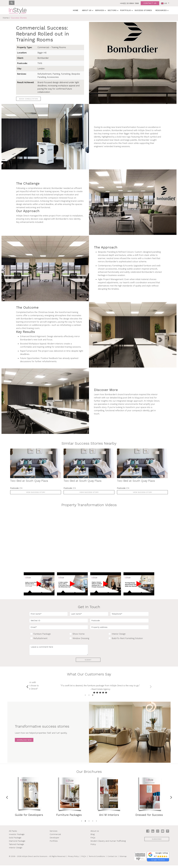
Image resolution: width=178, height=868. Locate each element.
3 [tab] (93, 698)
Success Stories (143, 10)
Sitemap (123, 859)
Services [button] (100, 10)
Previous (91, 203)
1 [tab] (85, 698)
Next (174, 203)
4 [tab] (93, 824)
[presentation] (109, 649)
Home (76, 10)
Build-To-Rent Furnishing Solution (127, 638)
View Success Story (36, 492)
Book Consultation (28, 99)
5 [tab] (96, 824)
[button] (158, 857)
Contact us (150, 3)
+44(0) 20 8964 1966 (129, 3)
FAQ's (84, 859)
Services (54, 834)
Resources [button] (161, 10)
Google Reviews (158, 862)
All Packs (13, 834)
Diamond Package (17, 844)
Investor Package (17, 837)
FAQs (93, 840)
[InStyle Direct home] (18, 10)
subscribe (157, 842)
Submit (88, 660)
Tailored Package (16, 847)
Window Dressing (81, 638)
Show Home (79, 634)
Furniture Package (42, 634)
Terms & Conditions (97, 859)
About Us (95, 834)
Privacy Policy (73, 859)
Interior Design (119, 634)
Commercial (55, 837)
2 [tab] (89, 698)
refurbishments (49, 361)
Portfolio (54, 844)
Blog (93, 837)
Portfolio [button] (126, 10)
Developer (54, 840)
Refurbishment (40, 638)
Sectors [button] (112, 10)
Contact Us (112, 859)
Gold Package (15, 840)
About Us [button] (87, 10)
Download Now (24, 742)
